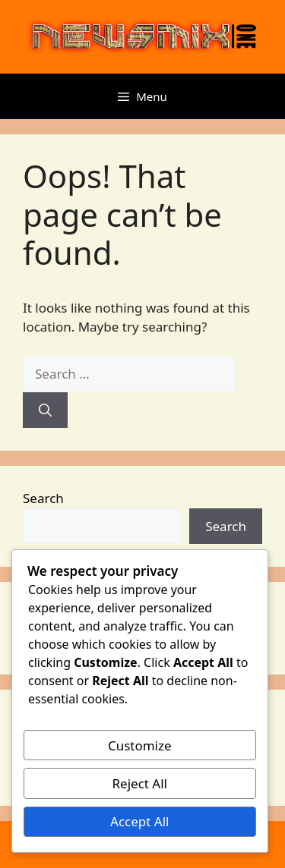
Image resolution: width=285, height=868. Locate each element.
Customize (140, 745)
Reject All (140, 783)
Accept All (139, 821)
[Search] (45, 410)
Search (43, 498)
